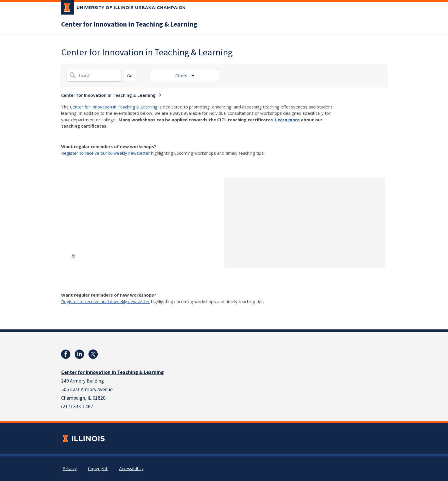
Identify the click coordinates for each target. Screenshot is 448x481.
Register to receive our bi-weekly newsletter (106, 153)
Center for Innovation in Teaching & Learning (129, 25)
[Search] (130, 76)
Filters (182, 76)
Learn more (287, 120)
